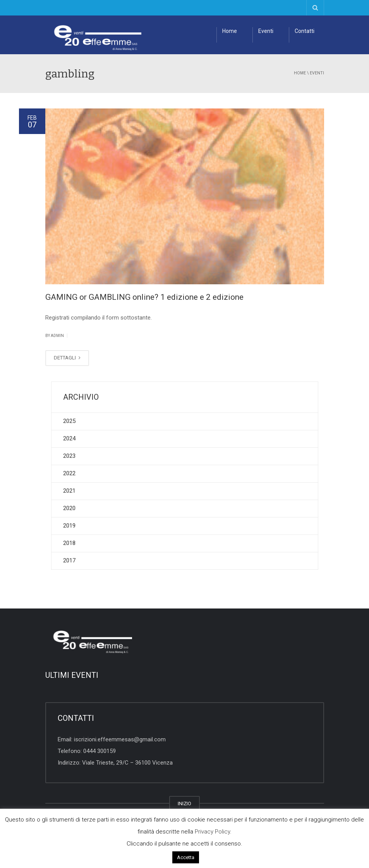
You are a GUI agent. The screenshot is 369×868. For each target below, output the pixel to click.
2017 (69, 560)
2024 (69, 438)
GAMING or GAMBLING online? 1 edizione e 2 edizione (144, 297)
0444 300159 (100, 751)
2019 (69, 526)
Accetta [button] (186, 857)
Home (230, 31)
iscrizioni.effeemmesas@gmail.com (120, 739)
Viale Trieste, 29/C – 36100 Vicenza (127, 763)
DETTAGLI (67, 358)
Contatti (305, 31)
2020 (69, 508)
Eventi (266, 31)
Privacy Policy (212, 832)
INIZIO (184, 804)
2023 (69, 456)
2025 (69, 421)
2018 (69, 543)
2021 (69, 491)
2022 (69, 473)
